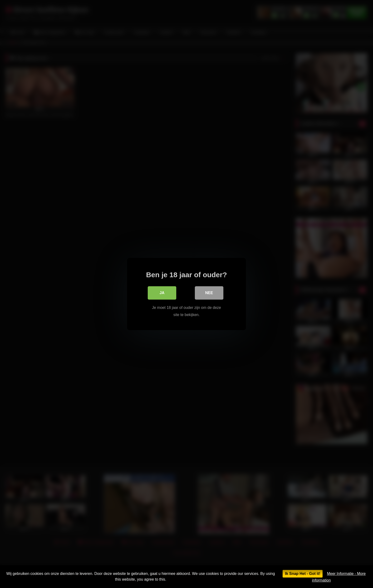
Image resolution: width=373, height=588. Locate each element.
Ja (162, 293)
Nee (209, 293)
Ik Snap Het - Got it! (303, 574)
